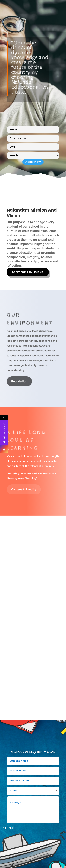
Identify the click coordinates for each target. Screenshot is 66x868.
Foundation (19, 381)
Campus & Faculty (24, 489)
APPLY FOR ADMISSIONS (28, 272)
